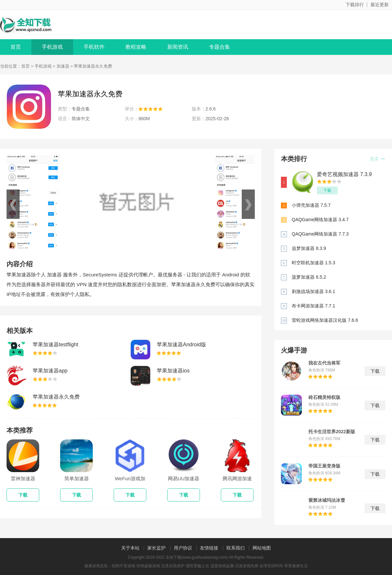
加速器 (63, 66)
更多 (377, 159)
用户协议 (183, 548)
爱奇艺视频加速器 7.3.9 (344, 174)
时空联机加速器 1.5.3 (313, 263)
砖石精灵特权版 (324, 397)
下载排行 (355, 5)
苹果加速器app (50, 371)
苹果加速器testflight (56, 345)
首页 (16, 47)
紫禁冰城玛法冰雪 (327, 500)
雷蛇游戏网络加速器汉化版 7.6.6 (325, 320)
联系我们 (236, 548)
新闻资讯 (178, 47)
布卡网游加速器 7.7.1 (313, 306)
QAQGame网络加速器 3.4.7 (320, 220)
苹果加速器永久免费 (56, 397)
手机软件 (94, 47)
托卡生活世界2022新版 (332, 432)
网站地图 (262, 548)
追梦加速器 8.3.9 (309, 248)
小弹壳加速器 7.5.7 (311, 205)
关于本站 (130, 548)
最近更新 (380, 5)
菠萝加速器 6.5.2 (309, 277)
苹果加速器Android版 (181, 345)
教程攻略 (136, 47)
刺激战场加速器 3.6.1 (313, 291)
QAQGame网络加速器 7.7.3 (320, 234)
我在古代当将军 (324, 363)
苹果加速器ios (173, 371)
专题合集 (220, 47)
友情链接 (209, 548)
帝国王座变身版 (324, 466)
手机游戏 (52, 47)
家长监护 (156, 548)
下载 (327, 190)
